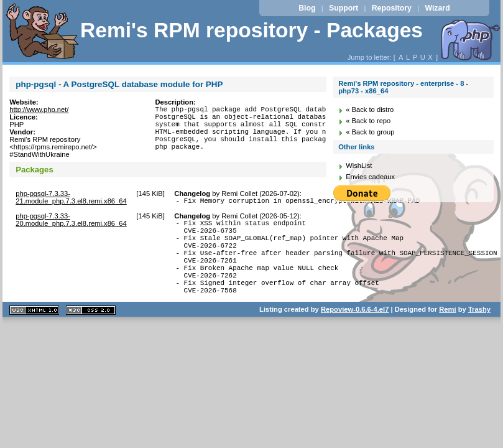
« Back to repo (368, 121)
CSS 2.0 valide (91, 334)
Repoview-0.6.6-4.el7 (355, 334)
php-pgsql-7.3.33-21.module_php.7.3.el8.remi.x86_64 (71, 201)
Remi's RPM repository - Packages (251, 30)
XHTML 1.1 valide (34, 334)
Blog (307, 8)
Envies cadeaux (370, 177)
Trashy (479, 334)
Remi (447, 334)
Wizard (437, 8)
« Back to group (370, 132)
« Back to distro (370, 110)
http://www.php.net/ (39, 110)
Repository (392, 8)
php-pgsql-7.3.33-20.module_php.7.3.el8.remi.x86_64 (71, 225)
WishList (359, 166)
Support (344, 8)
